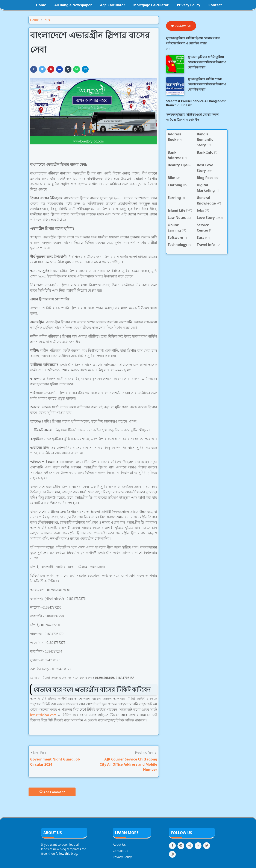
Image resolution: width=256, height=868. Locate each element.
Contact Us (120, 851)
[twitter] (207, 846)
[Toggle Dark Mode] (240, 5)
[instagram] (231, 5)
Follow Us (181, 26)
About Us (119, 845)
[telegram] (189, 846)
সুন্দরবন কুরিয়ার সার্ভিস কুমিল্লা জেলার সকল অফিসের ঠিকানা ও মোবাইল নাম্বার (207, 62)
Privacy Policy (122, 857)
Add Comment (52, 792)
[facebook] (228, 5)
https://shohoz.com (43, 715)
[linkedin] (198, 846)
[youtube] (235, 5)
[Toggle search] (243, 5)
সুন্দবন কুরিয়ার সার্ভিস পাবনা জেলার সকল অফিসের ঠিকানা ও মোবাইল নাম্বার (207, 84)
